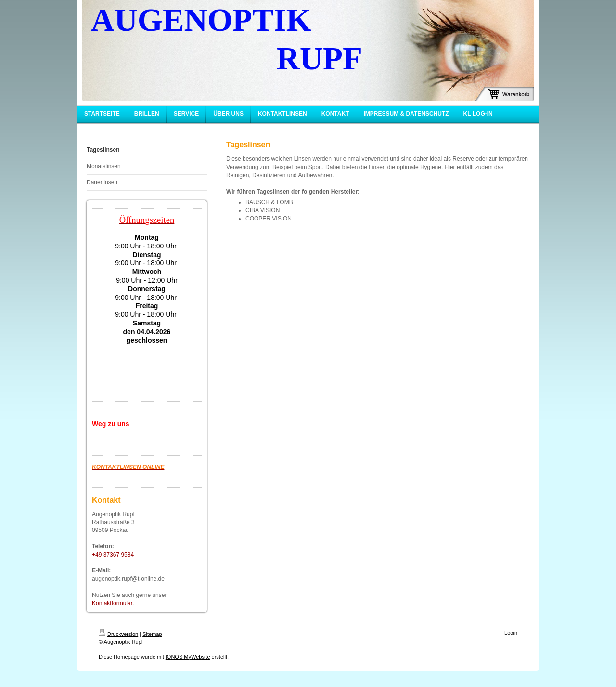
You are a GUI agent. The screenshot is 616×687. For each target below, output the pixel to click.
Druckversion (118, 634)
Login (511, 633)
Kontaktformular (112, 603)
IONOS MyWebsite (188, 657)
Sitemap (152, 634)
